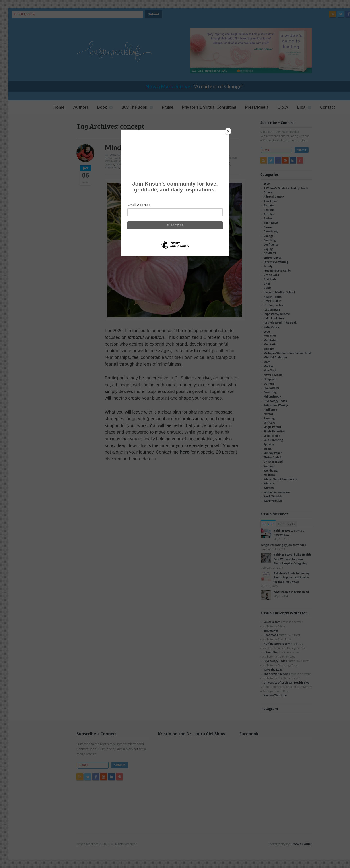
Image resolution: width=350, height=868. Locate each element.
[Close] (228, 131)
